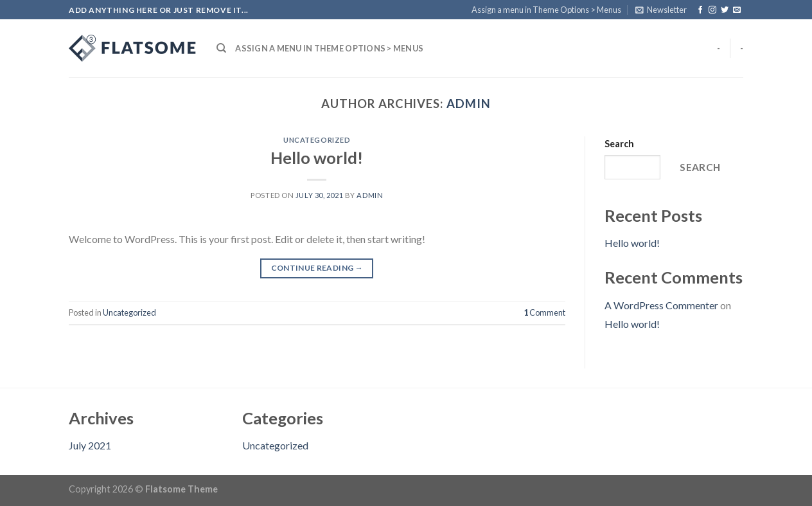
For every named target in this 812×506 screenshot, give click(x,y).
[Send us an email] (737, 10)
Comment (544, 312)
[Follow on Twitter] (725, 10)
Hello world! (317, 158)
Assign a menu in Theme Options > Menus (546, 10)
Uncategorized (317, 140)
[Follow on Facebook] (700, 10)
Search (619, 144)
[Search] (221, 48)
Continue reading (317, 268)
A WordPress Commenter (661, 305)
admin (469, 104)
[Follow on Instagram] (712, 10)
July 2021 (90, 445)
